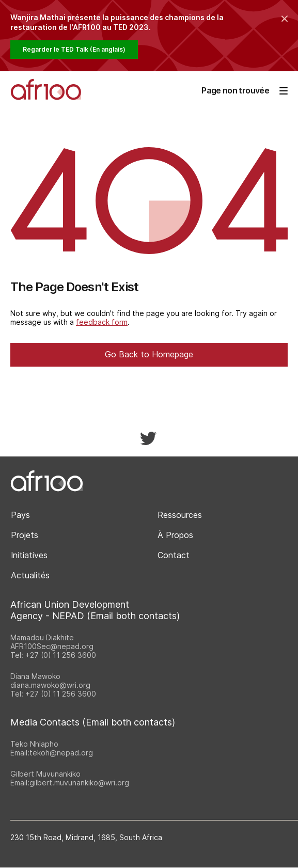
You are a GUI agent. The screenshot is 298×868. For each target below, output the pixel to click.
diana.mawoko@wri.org (50, 685)
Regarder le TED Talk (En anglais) (74, 49)
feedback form (102, 322)
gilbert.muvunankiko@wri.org (79, 783)
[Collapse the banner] (285, 19)
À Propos (175, 535)
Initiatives (29, 555)
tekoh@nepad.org (61, 753)
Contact (174, 555)
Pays (20, 515)
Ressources (180, 515)
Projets (25, 535)
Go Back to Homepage (149, 354)
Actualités (30, 575)
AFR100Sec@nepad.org (52, 646)
